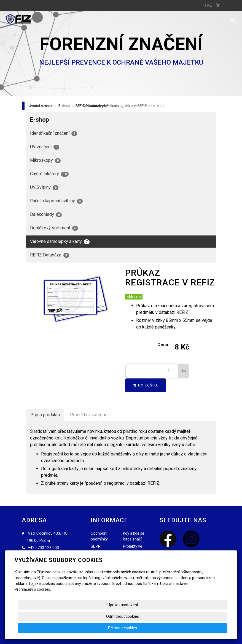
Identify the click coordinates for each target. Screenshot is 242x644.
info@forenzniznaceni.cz (52, 555)
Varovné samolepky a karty (60, 242)
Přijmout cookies (206, 628)
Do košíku (146, 385)
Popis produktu (45, 415)
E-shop (64, 106)
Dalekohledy (46, 214)
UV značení (45, 147)
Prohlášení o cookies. (33, 613)
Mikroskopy (45, 160)
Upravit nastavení (115, 628)
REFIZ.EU (131, 559)
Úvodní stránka (41, 106)
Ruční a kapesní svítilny (56, 201)
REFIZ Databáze (88, 106)
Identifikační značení (54, 133)
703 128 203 (48, 548)
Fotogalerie (133, 566)
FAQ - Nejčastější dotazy (100, 559)
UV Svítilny (44, 187)
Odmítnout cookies (161, 628)
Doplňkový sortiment (54, 228)
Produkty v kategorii (89, 415)
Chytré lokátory (49, 174)
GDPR (96, 546)
